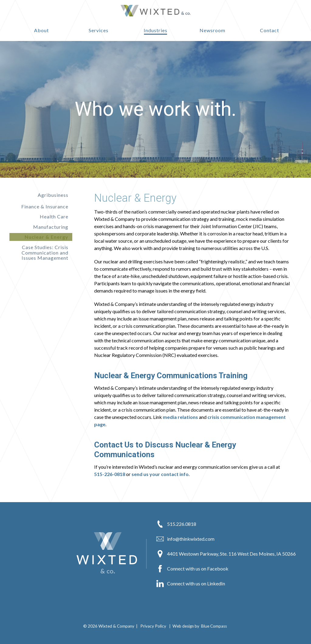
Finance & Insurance (45, 206)
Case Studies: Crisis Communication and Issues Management (45, 252)
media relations (180, 417)
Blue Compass (214, 626)
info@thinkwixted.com (185, 539)
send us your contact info (160, 474)
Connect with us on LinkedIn (191, 584)
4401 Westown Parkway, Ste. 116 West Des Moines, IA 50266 (226, 554)
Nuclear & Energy (46, 237)
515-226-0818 (110, 474)
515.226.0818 (176, 524)
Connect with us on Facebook (192, 569)
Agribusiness (53, 195)
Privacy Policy (153, 626)
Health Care (54, 216)
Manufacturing (51, 227)
